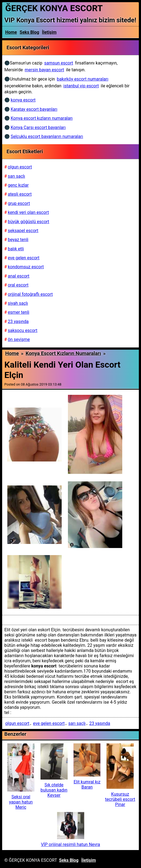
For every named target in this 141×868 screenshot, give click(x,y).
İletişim (49, 32)
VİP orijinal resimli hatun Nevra (71, 844)
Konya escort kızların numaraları (63, 353)
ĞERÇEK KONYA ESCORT (54, 8)
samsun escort (59, 63)
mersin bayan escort (44, 70)
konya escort (23, 100)
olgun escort (17, 723)
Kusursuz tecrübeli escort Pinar (120, 799)
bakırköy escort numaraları (82, 79)
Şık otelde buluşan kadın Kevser (54, 790)
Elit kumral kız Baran (87, 784)
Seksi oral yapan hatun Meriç (21, 802)
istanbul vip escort (81, 86)
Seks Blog (29, 32)
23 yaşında (100, 723)
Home (11, 32)
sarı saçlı (77, 723)
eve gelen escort (49, 723)
